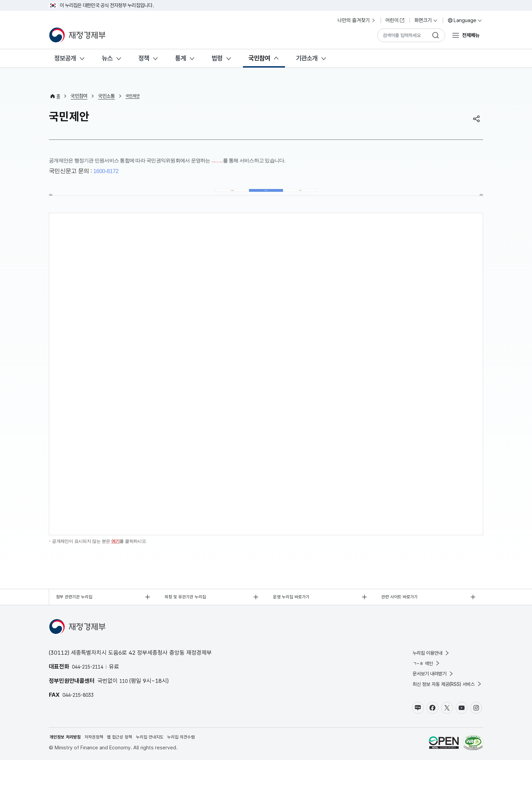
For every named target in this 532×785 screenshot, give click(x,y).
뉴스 (107, 58)
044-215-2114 (91, 682)
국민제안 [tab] (226, 196)
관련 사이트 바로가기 (404, 611)
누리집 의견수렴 (202, 762)
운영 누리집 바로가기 (296, 611)
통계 (180, 58)
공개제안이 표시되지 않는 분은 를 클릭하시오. (106, 553)
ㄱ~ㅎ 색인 (414, 681)
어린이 (395, 20)
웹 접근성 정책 (131, 762)
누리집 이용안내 (420, 669)
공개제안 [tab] (266, 196)
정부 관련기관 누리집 (79, 611)
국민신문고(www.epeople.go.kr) (246, 160)
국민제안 (135, 96)
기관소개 (307, 58)
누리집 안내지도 (166, 762)
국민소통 (108, 96)
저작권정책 (101, 762)
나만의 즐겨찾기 (357, 20)
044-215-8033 (82, 710)
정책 (144, 58)
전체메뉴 (469, 35)
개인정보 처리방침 (68, 762)
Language (465, 20)
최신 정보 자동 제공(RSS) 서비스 (440, 705)
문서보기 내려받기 (422, 693)
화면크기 (426, 20)
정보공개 (65, 58)
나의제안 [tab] (307, 196)
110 (125, 696)
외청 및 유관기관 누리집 (190, 611)
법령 (217, 58)
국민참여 (259, 58)
